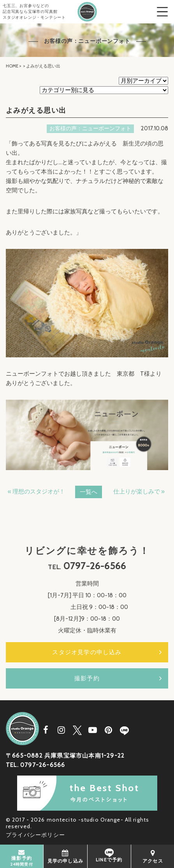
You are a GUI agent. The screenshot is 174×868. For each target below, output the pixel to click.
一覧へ (89, 492)
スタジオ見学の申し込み (87, 652)
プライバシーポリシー (35, 835)
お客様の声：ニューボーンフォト (90, 128)
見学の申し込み (65, 856)
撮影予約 (87, 678)
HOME (12, 66)
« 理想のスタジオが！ (36, 492)
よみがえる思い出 (36, 110)
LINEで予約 (109, 856)
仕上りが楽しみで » (139, 492)
